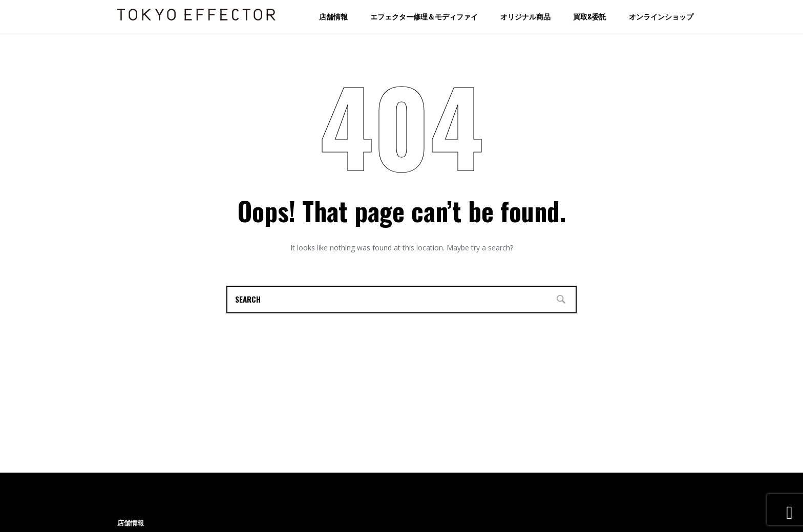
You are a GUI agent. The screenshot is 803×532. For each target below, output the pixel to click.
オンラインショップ (661, 16)
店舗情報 (333, 16)
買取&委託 (590, 16)
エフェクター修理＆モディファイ (424, 16)
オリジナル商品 (525, 16)
